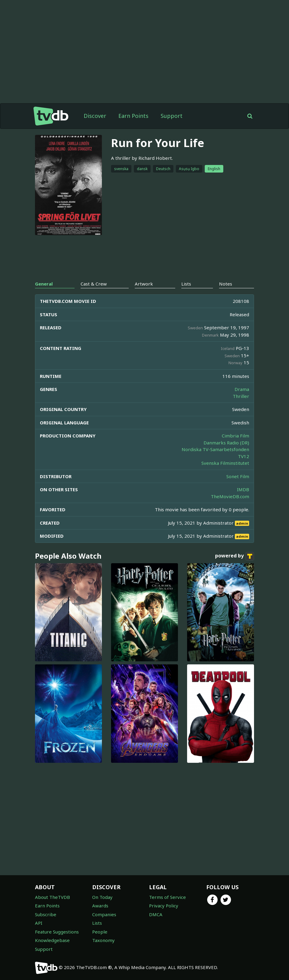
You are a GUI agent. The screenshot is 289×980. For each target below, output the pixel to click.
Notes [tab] (226, 284)
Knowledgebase (52, 940)
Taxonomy (103, 940)
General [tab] (44, 284)
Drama (242, 389)
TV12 (244, 456)
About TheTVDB (52, 897)
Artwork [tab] (144, 284)
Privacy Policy (164, 906)
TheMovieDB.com (230, 496)
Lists (97, 923)
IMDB (243, 489)
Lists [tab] (186, 284)
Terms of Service (167, 897)
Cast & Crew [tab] (94, 284)
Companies (104, 914)
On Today (102, 897)
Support (172, 116)
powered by (235, 556)
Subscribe (46, 914)
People (100, 932)
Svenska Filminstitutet (225, 463)
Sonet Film (238, 476)
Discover (95, 116)
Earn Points (133, 116)
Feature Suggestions (57, 932)
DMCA (156, 914)
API (39, 923)
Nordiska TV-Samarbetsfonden (215, 449)
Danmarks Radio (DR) (226, 443)
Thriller (241, 396)
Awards (100, 906)
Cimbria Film (235, 436)
